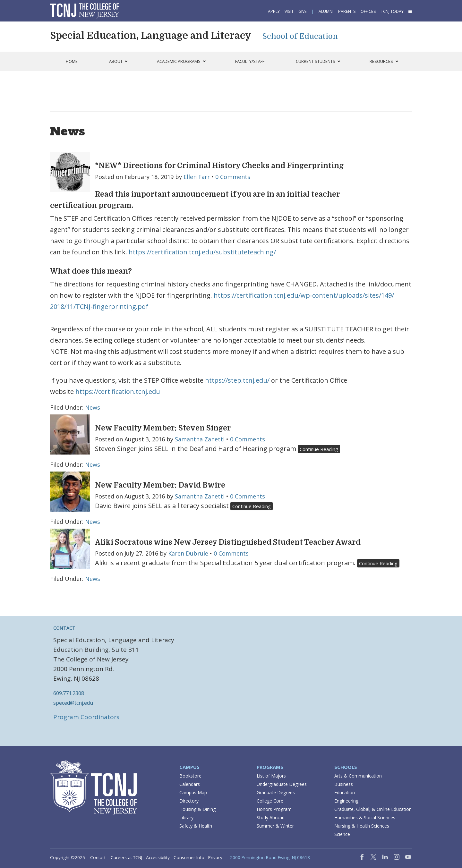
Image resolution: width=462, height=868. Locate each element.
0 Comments (233, 177)
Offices (368, 11)
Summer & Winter (275, 826)
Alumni (326, 11)
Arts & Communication (358, 776)
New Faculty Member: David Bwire (160, 485)
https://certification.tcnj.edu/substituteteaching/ (202, 252)
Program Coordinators (86, 717)
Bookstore (190, 776)
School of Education (300, 36)
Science (342, 834)
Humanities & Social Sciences (365, 817)
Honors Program (274, 809)
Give (303, 11)
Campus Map (193, 792)
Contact (98, 857)
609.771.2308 (69, 693)
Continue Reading (319, 449)
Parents (347, 11)
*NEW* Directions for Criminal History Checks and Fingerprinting (219, 166)
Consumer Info (189, 857)
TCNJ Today (392, 11)
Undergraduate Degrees (282, 784)
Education (345, 792)
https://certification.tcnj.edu (118, 391)
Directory (189, 801)
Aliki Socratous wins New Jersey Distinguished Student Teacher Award (228, 542)
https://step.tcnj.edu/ (237, 380)
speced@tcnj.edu (73, 703)
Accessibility (158, 857)
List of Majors (271, 776)
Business (344, 784)
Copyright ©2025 (68, 857)
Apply (274, 11)
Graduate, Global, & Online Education (373, 809)
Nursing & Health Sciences (362, 826)
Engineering (346, 801)
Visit (289, 11)
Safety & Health (196, 826)
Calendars (190, 784)
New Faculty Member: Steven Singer (163, 428)
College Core (270, 801)
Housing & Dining (197, 809)
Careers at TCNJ (126, 857)
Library (186, 817)
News (93, 407)
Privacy (215, 857)
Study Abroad (271, 817)
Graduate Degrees (276, 792)
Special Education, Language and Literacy (151, 36)
